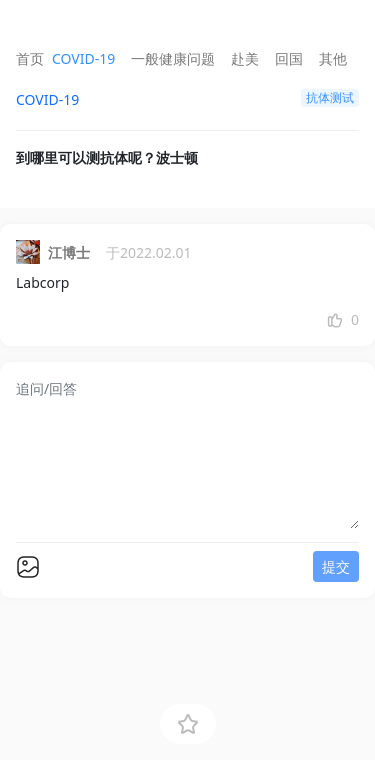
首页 (30, 58)
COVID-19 (83, 58)
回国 (289, 58)
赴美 (245, 58)
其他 (333, 58)
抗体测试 (330, 97)
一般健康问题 (173, 58)
